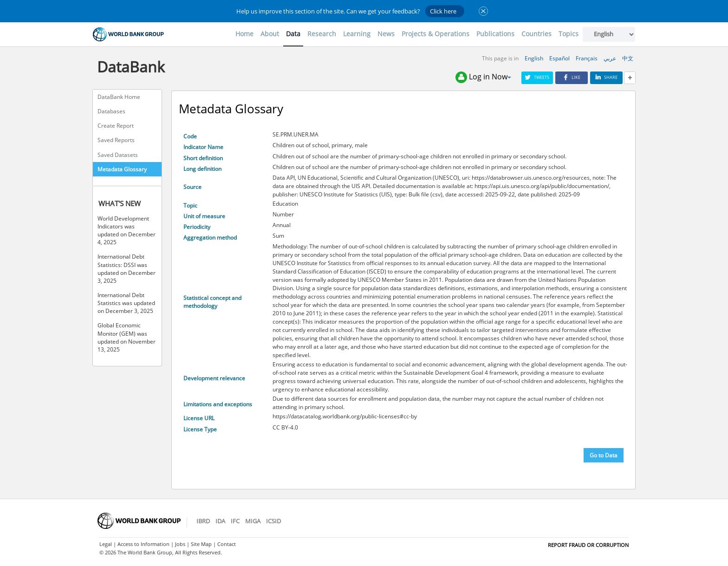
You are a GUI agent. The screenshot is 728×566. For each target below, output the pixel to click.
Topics (569, 34)
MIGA (253, 521)
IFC (235, 521)
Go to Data (604, 455)
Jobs (180, 544)
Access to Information (143, 544)
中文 (628, 58)
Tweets (537, 77)
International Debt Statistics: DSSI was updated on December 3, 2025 (127, 268)
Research (322, 34)
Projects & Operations (435, 34)
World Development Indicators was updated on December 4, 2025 (127, 230)
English (534, 58)
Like (572, 77)
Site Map (201, 544)
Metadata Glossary (122, 169)
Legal (106, 544)
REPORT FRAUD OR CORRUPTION (588, 545)
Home (244, 34)
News (386, 34)
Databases (111, 111)
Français (587, 58)
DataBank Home (119, 97)
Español (559, 58)
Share (606, 77)
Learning (357, 34)
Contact (227, 544)
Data (293, 34)
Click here (443, 11)
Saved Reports (116, 140)
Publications (495, 34)
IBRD (203, 521)
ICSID (273, 521)
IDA (220, 521)
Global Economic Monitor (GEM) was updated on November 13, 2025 (127, 337)
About (270, 34)
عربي (610, 58)
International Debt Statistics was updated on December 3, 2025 (126, 303)
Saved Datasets (118, 155)
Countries (536, 34)
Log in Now (483, 77)
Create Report (116, 126)
